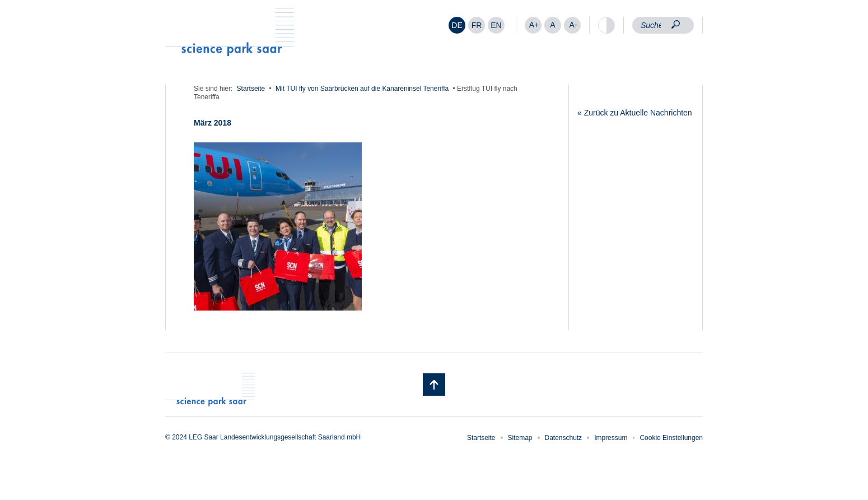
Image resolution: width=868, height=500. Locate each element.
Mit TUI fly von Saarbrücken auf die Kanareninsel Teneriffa (362, 89)
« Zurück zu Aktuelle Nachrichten (635, 113)
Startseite (251, 89)
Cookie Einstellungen (671, 438)
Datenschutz (564, 438)
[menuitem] (457, 25)
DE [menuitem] (457, 25)
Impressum (611, 438)
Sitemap (520, 438)
